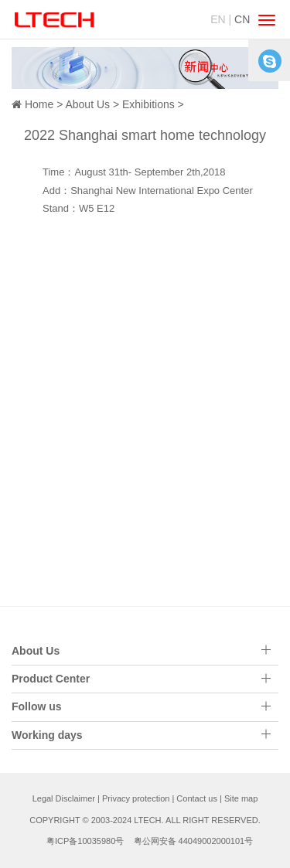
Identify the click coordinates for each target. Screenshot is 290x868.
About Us (87, 104)
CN (242, 19)
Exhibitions (148, 104)
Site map (241, 798)
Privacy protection (136, 798)
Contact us (197, 798)
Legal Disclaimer (64, 798)
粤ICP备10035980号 (85, 841)
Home (39, 104)
